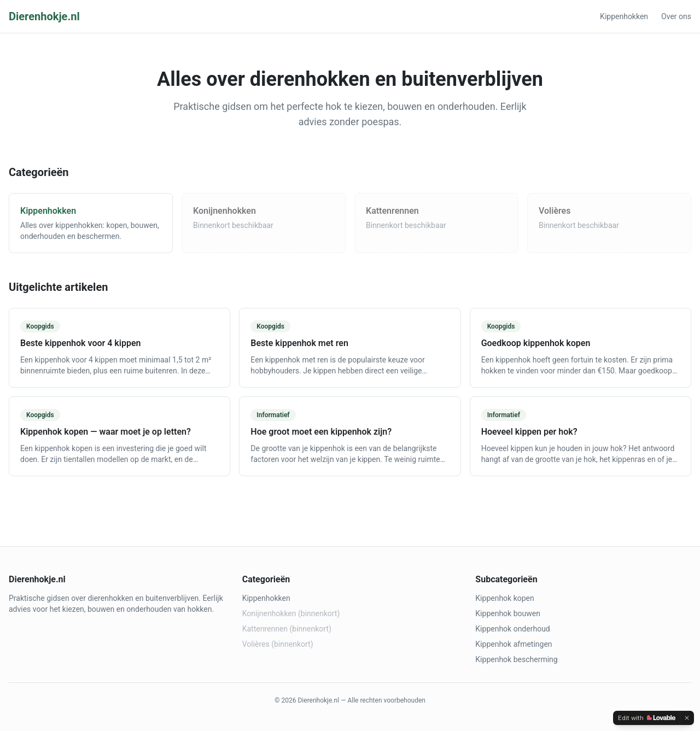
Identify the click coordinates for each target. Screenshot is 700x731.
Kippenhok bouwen (508, 613)
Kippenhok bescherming (516, 659)
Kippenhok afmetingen (514, 644)
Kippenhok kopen (504, 598)
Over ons (676, 16)
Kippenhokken (624, 16)
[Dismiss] (687, 718)
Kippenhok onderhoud (512, 629)
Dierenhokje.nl (44, 16)
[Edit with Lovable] (647, 718)
